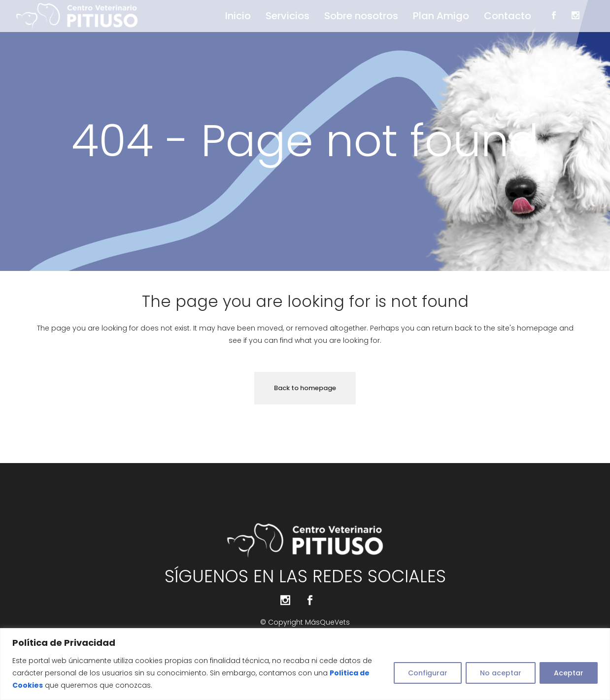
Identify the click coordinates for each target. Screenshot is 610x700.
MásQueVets (327, 622)
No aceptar (501, 673)
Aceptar (569, 673)
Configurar (428, 673)
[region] (305, 664)
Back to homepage (305, 388)
